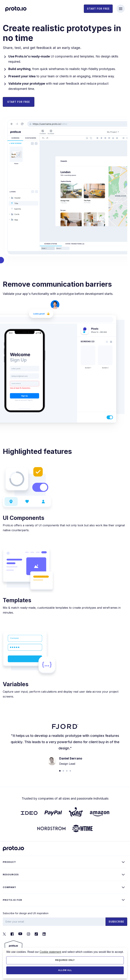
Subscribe (116, 922)
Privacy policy (60, 976)
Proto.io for (12, 900)
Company (9, 887)
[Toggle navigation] (121, 9)
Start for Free (19, 102)
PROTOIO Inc (59, 970)
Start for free (98, 9)
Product (9, 862)
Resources (11, 874)
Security (72, 976)
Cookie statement (87, 976)
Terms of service (43, 976)
